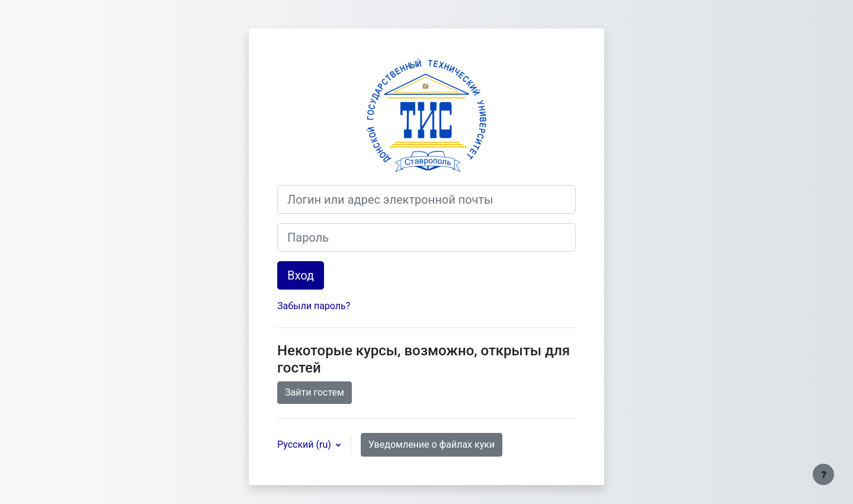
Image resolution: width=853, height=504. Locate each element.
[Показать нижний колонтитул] (823, 474)
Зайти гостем (315, 392)
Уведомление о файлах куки (432, 444)
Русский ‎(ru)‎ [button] (305, 444)
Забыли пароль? (314, 306)
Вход (301, 275)
